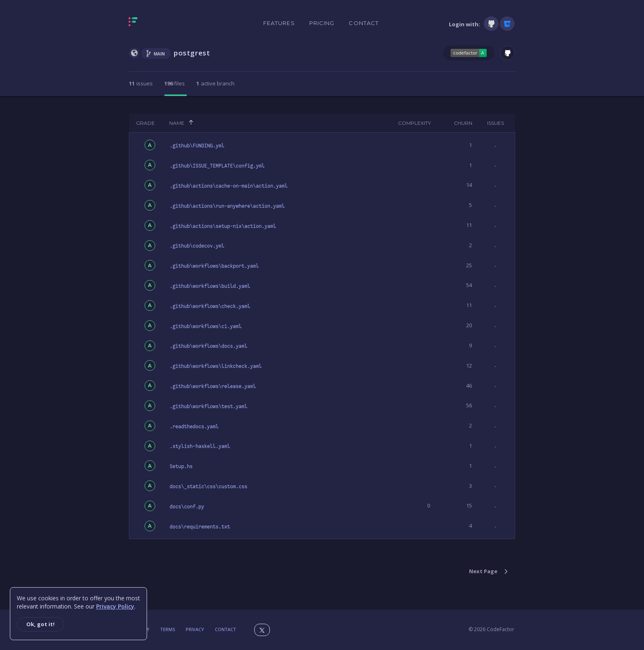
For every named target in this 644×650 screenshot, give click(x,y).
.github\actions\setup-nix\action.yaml (223, 226)
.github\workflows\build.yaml (210, 286)
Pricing (322, 23)
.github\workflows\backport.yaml (214, 266)
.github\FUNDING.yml (197, 146)
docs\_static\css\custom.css (208, 487)
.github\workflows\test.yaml (208, 407)
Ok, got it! (40, 624)
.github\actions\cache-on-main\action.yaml (229, 186)
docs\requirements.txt (200, 527)
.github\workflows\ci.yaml (206, 326)
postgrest (192, 53)
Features (279, 23)
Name (177, 123)
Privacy (195, 629)
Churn (463, 123)
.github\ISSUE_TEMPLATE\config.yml (217, 166)
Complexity (414, 123)
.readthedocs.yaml (194, 427)
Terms (168, 629)
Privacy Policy (115, 606)
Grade (145, 123)
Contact (364, 23)
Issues (496, 123)
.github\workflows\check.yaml (210, 306)
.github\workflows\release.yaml (213, 386)
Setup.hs (181, 466)
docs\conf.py (187, 507)
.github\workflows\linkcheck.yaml (216, 366)
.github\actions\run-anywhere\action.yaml (227, 206)
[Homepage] (159, 23)
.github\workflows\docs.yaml (208, 346)
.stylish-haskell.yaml (200, 446)
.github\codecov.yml (197, 246)
